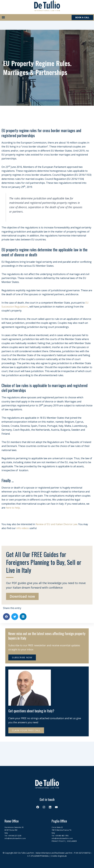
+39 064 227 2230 (15, 836)
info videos (23, 528)
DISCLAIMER (72, 841)
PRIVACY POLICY (58, 841)
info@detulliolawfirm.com (15, 838)
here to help (13, 508)
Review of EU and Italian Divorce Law (56, 524)
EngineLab (62, 856)
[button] (3, 17)
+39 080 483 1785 (62, 836)
